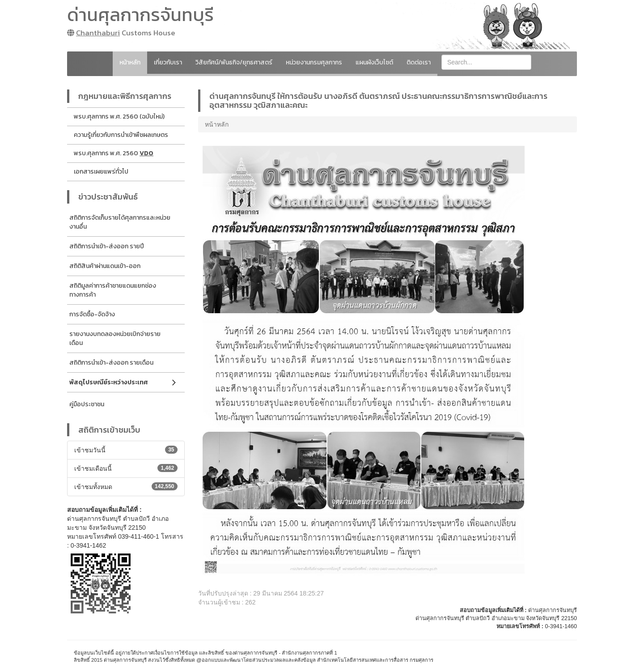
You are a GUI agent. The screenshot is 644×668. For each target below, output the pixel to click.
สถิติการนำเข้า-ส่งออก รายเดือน (111, 363)
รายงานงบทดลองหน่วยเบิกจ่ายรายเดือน (115, 338)
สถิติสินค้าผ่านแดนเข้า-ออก (105, 266)
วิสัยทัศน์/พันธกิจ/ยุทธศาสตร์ (234, 62)
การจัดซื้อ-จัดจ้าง (92, 314)
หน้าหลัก (130, 62)
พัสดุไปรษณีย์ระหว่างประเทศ (109, 382)
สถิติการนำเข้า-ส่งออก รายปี (107, 246)
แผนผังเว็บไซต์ (374, 62)
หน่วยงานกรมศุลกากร (314, 62)
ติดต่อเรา (419, 62)
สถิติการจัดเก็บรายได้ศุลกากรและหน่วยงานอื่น (120, 222)
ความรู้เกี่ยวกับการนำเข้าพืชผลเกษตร (121, 135)
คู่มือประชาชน (87, 404)
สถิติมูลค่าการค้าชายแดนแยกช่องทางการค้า (113, 290)
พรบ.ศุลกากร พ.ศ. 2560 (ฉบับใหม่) (119, 117)
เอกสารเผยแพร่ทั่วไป (101, 172)
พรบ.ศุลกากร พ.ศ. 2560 (114, 153)
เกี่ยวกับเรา (168, 62)
